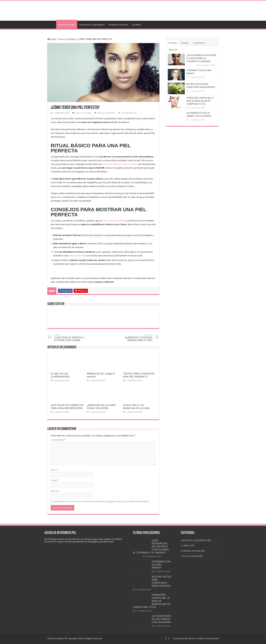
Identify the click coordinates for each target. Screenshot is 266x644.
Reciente (173, 43)
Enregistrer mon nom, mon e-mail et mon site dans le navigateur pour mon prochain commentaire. (102, 501)
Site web (55, 491)
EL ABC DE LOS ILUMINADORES (60, 375)
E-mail (55, 480)
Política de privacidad (208, 638)
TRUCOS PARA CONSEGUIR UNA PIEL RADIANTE (139, 375)
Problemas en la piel (118, 25)
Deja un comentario (106, 113)
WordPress (190, 638)
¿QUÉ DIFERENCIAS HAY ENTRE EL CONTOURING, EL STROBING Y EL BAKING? (201, 58)
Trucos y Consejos (67, 25)
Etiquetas (173, 50)
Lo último (136, 25)
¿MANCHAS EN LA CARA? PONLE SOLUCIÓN (101, 407)
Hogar (52, 39)
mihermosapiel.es (56, 638)
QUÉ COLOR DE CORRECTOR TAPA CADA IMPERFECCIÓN (67, 407)
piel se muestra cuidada (114, 221)
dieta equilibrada (77, 256)
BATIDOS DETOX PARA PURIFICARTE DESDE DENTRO (161, 581)
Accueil (52, 24)
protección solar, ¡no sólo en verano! (120, 164)
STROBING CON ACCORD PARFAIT (161, 565)
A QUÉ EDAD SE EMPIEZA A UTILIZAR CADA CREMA (72, 338)
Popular (185, 43)
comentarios (199, 43)
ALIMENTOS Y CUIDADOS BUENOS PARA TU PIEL (135, 338)
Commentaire (58, 440)
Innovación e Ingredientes (92, 25)
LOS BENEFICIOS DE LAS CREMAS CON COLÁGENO (161, 619)
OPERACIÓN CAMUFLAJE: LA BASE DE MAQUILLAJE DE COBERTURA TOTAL (200, 101)
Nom (54, 470)
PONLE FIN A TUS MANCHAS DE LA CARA (136, 407)
